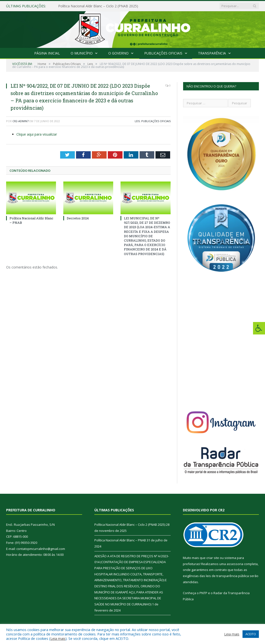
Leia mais (58, 638)
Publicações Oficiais (163, 53)
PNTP (203, 593)
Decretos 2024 (78, 218)
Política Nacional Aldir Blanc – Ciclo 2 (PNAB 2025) (98, 6)
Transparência (212, 53)
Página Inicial (47, 53)
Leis (137, 121)
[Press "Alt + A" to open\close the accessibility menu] (259, 328)
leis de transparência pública (227, 576)
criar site (213, 558)
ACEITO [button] (251, 634)
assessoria (235, 564)
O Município (82, 53)
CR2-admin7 (21, 121)
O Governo (118, 53)
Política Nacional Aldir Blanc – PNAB (120, 540)
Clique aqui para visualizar (37, 134)
